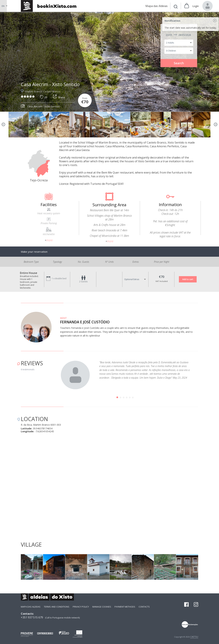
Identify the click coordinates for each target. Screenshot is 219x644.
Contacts (144, 607)
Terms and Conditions (57, 607)
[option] (109, 62)
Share (59, 97)
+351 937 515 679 (32, 617)
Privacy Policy (81, 607)
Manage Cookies (102, 607)
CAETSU (194, 637)
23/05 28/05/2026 (178, 35)
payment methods (125, 607)
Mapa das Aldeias (31, 607)
